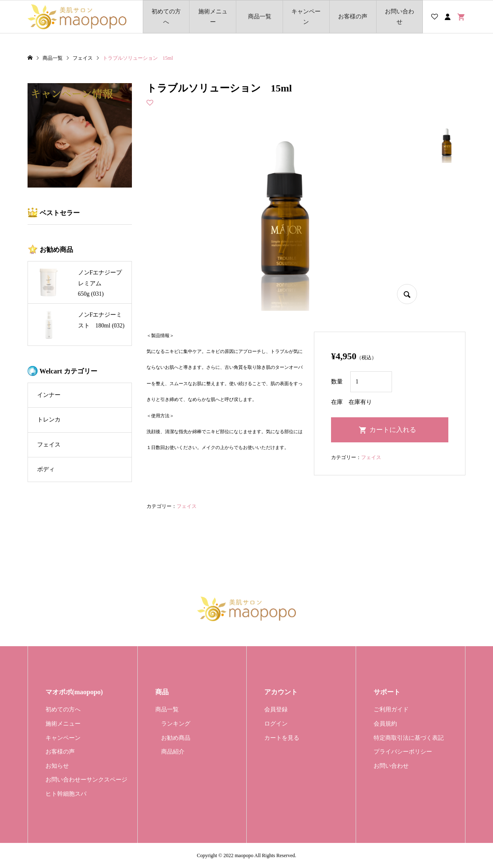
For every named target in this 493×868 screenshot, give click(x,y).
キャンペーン (306, 17)
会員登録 (276, 709)
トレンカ (49, 420)
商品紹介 (173, 752)
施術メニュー (213, 17)
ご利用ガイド (391, 709)
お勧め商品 (176, 738)
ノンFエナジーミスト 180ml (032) (101, 320)
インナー (49, 395)
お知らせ (57, 766)
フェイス (187, 506)
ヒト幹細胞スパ (66, 794)
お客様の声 (353, 16)
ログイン (276, 724)
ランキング (176, 724)
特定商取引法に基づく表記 (409, 738)
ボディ (46, 469)
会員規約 (385, 724)
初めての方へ (166, 17)
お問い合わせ (399, 17)
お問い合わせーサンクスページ (86, 780)
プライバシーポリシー (403, 752)
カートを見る (282, 738)
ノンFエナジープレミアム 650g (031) (100, 283)
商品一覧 (260, 16)
